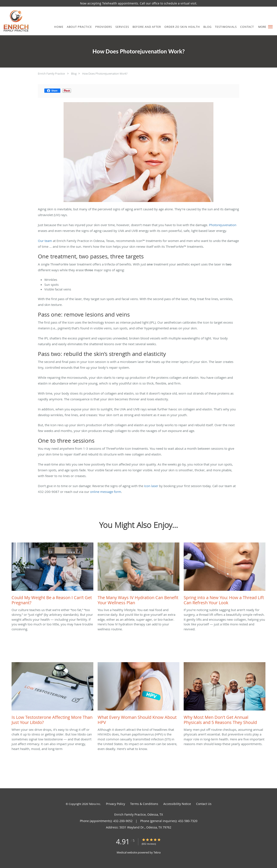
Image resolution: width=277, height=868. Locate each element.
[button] (270, 27)
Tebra (157, 852)
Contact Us (204, 804)
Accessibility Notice (177, 804)
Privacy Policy (115, 804)
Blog (74, 74)
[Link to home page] (14, 21)
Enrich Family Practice (51, 74)
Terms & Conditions (144, 804)
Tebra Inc (94, 804)
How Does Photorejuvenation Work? (105, 74)
